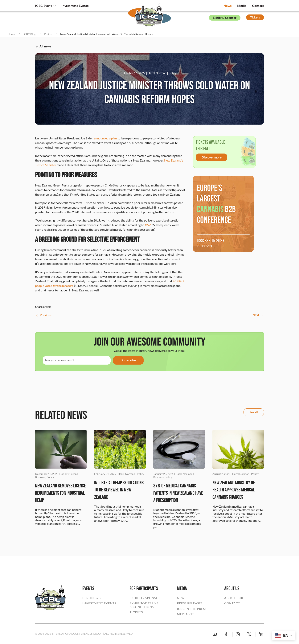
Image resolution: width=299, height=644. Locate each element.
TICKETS (136, 612)
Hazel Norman (157, 73)
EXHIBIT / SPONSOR (145, 598)
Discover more (211, 157)
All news (43, 47)
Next (258, 315)
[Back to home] (149, 12)
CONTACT (232, 603)
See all (254, 412)
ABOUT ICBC (234, 598)
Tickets (255, 17)
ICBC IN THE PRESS (192, 609)
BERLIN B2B (92, 598)
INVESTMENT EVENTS (99, 603)
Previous (43, 315)
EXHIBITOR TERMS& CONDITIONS (144, 605)
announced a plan (105, 138)
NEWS (182, 598)
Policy (173, 73)
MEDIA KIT (185, 614)
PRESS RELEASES (190, 603)
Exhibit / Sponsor (225, 18)
